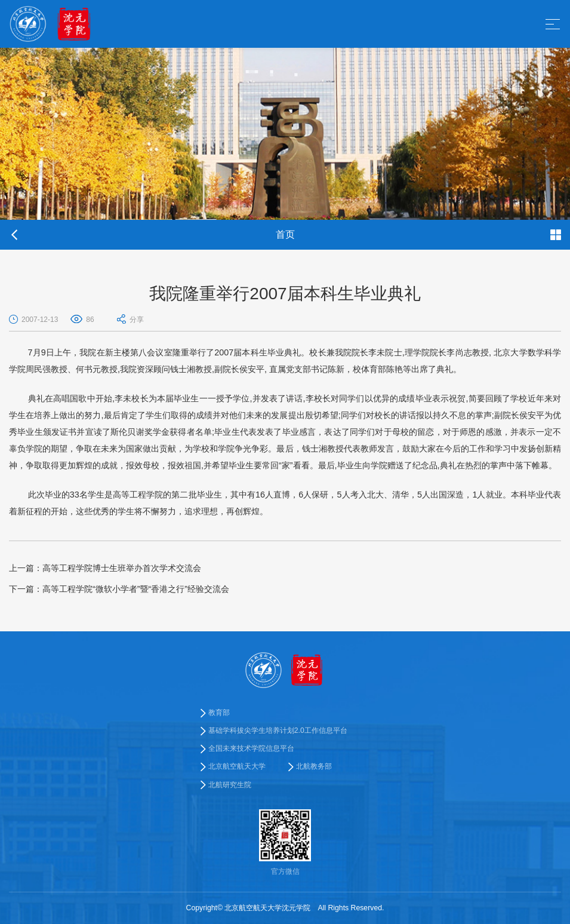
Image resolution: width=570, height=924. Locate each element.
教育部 (219, 713)
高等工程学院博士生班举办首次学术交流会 (105, 568)
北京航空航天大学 (237, 767)
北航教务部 (314, 767)
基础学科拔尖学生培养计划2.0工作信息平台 (278, 730)
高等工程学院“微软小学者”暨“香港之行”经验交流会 (119, 589)
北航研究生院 (230, 785)
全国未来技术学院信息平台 (251, 748)
